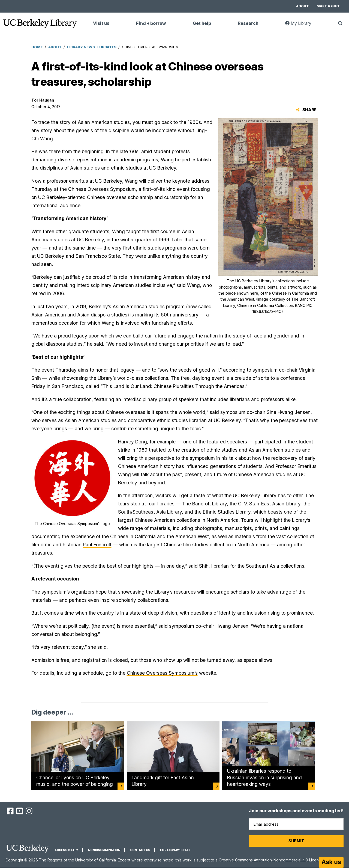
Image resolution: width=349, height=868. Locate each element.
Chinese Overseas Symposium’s (162, 673)
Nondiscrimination (104, 850)
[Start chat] (331, 863)
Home (37, 47)
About (303, 6)
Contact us (140, 850)
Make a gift (328, 6)
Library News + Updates (92, 47)
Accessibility (66, 850)
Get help (202, 23)
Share (306, 110)
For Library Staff (175, 850)
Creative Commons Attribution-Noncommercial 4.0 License (271, 860)
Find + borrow (151, 23)
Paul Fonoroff (97, 545)
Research (248, 23)
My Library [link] (302, 26)
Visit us (101, 23)
